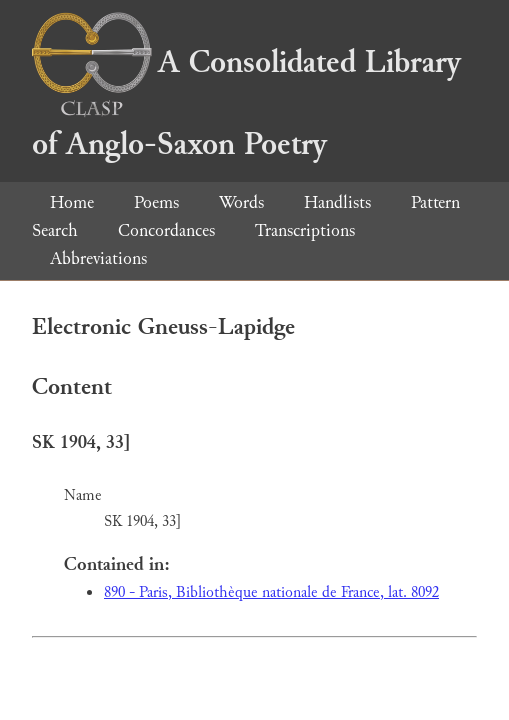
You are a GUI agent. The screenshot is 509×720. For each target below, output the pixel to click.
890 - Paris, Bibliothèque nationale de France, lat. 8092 (271, 592)
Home (72, 202)
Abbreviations (98, 258)
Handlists (337, 202)
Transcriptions (305, 230)
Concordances (166, 230)
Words (241, 202)
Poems (156, 202)
